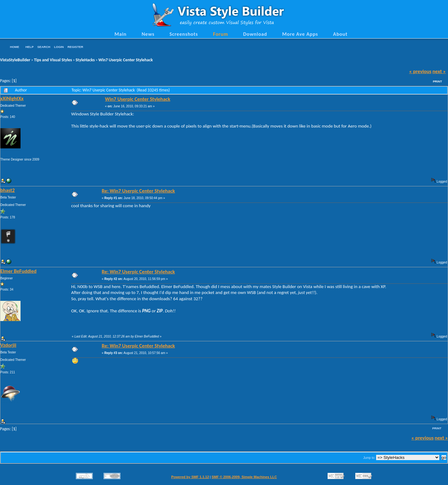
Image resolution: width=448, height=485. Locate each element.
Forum (221, 34)
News (148, 34)
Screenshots (184, 34)
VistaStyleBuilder (15, 60)
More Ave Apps (300, 34)
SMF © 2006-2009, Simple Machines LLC (244, 477)
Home (15, 47)
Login (59, 47)
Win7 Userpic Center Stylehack (126, 60)
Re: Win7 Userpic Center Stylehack (138, 191)
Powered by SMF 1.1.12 (190, 477)
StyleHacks (85, 60)
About (340, 34)
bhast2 (7, 190)
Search (44, 47)
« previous (420, 71)
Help (30, 47)
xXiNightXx (12, 98)
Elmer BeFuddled (18, 271)
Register (75, 47)
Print (437, 81)
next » (439, 71)
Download (255, 34)
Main (121, 34)
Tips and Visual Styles (53, 60)
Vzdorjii (8, 345)
